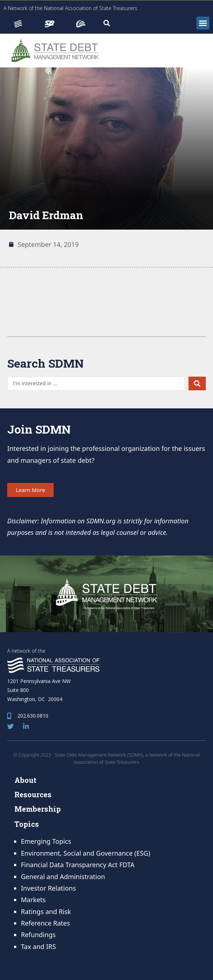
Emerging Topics (46, 841)
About (25, 780)
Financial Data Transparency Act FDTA (78, 865)
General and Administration (63, 877)
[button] (203, 23)
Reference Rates (45, 923)
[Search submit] (197, 383)
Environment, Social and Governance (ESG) (86, 853)
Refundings (38, 935)
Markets (33, 900)
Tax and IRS (38, 946)
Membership (38, 809)
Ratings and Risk (46, 912)
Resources (33, 794)
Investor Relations (48, 888)
